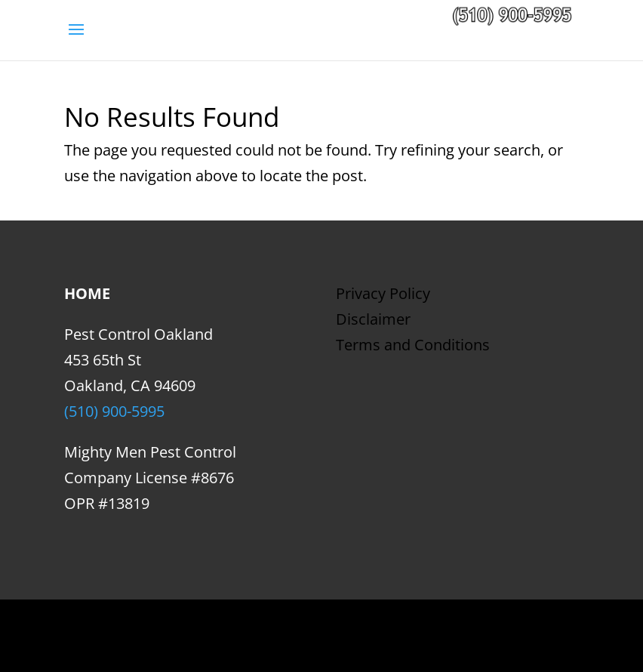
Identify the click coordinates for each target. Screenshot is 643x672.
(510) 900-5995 (114, 411)
